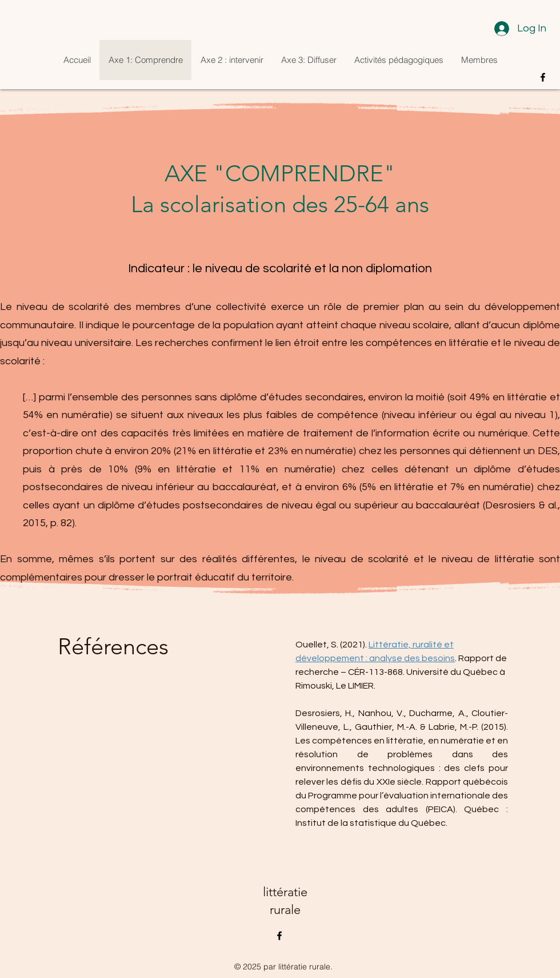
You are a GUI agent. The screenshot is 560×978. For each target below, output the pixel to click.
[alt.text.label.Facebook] (543, 77)
